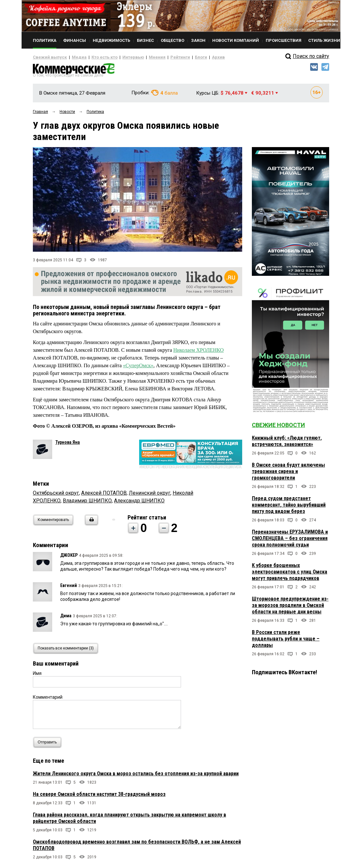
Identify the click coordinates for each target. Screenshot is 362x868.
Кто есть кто (95, 57)
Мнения (141, 57)
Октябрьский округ (56, 495)
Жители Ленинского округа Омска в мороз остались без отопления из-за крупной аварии (136, 776)
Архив (195, 57)
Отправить (49, 745)
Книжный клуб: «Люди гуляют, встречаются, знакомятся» (287, 444)
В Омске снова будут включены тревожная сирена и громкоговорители (288, 474)
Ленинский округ (150, 495)
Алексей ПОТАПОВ (104, 495)
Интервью (120, 57)
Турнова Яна (68, 445)
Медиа (73, 57)
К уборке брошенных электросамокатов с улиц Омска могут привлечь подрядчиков (290, 574)
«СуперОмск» (138, 368)
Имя (37, 676)
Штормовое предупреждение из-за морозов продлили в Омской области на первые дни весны (290, 608)
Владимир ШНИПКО (87, 503)
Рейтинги (161, 57)
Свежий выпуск (47, 57)
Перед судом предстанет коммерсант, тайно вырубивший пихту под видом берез (289, 507)
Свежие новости (278, 428)
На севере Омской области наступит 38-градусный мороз (99, 796)
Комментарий (48, 699)
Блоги (180, 57)
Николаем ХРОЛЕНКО (199, 353)
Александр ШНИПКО (139, 503)
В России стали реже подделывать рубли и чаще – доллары (286, 641)
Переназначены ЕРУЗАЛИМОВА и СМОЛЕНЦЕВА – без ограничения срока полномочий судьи (290, 541)
